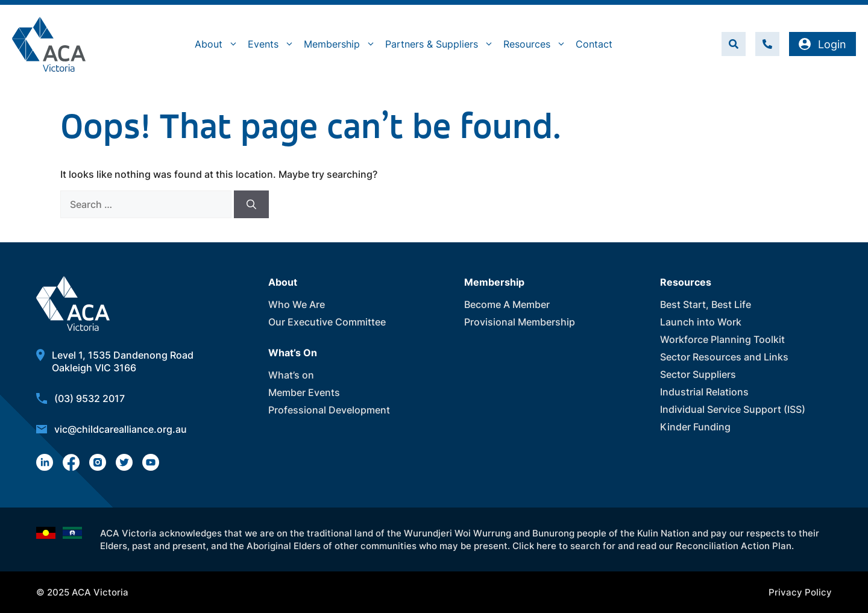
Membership (342, 44)
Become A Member (507, 304)
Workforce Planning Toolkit (722, 339)
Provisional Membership (520, 322)
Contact (594, 44)
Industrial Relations (704, 392)
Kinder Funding (695, 427)
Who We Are (297, 304)
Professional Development (329, 410)
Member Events (304, 392)
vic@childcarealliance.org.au (121, 429)
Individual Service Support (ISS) (733, 409)
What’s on (291, 375)
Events (273, 44)
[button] (734, 44)
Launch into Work (701, 322)
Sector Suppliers (698, 374)
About (219, 44)
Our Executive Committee (327, 322)
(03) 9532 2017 (90, 398)
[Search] (251, 204)
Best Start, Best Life (706, 304)
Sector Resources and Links (724, 357)
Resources (537, 44)
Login (822, 44)
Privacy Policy (800, 592)
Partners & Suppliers (442, 44)
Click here (534, 546)
